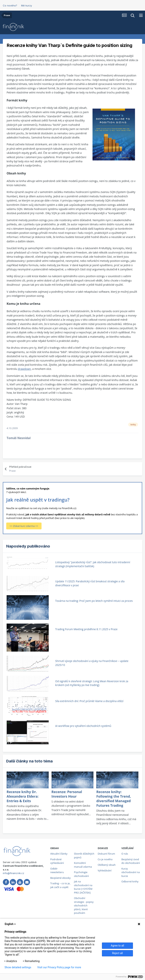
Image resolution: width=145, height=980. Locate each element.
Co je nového (105, 859)
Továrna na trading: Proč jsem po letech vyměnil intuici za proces (94, 601)
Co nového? (10, 5)
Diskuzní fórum (106, 854)
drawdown (24, 369)
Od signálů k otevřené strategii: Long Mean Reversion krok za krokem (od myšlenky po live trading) (92, 683)
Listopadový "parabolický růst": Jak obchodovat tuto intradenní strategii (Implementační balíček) (93, 564)
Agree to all (117, 946)
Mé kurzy (27, 5)
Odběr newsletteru (57, 870)
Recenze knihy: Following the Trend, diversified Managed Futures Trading (114, 799)
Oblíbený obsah (107, 865)
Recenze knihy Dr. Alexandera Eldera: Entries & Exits (23, 796)
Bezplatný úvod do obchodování (131, 861)
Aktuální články (59, 854)
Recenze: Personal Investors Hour (67, 794)
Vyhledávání (105, 870)
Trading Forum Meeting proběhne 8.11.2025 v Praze (86, 629)
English (11, 924)
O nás (125, 854)
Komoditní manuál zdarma (83, 865)
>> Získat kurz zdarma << (24, 526)
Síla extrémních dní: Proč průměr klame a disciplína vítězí (89, 701)
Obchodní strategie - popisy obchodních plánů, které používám (84, 905)
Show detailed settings (18, 967)
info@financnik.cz (13, 873)
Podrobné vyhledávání (57, 861)
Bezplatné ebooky (60, 878)
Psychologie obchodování (81, 874)
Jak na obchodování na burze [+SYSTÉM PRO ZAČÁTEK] (83, 887)
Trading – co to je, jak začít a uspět (60, 885)
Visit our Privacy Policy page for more (59, 967)
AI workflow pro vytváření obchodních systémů (83, 726)
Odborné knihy (130, 881)
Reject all (118, 953)
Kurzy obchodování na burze (131, 872)
